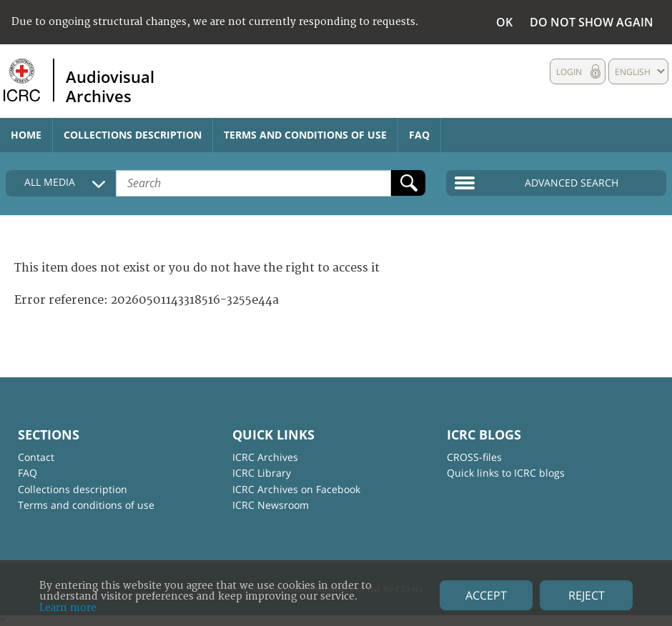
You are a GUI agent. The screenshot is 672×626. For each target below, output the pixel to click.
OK (504, 22)
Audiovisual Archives (110, 86)
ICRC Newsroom (271, 505)
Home (26, 135)
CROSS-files (474, 457)
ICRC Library (262, 473)
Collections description (133, 135)
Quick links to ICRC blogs (506, 473)
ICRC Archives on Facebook (296, 489)
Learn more (68, 608)
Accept (486, 595)
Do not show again (592, 22)
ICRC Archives (265, 457)
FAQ (419, 135)
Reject (587, 595)
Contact (36, 457)
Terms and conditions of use (305, 135)
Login (569, 72)
